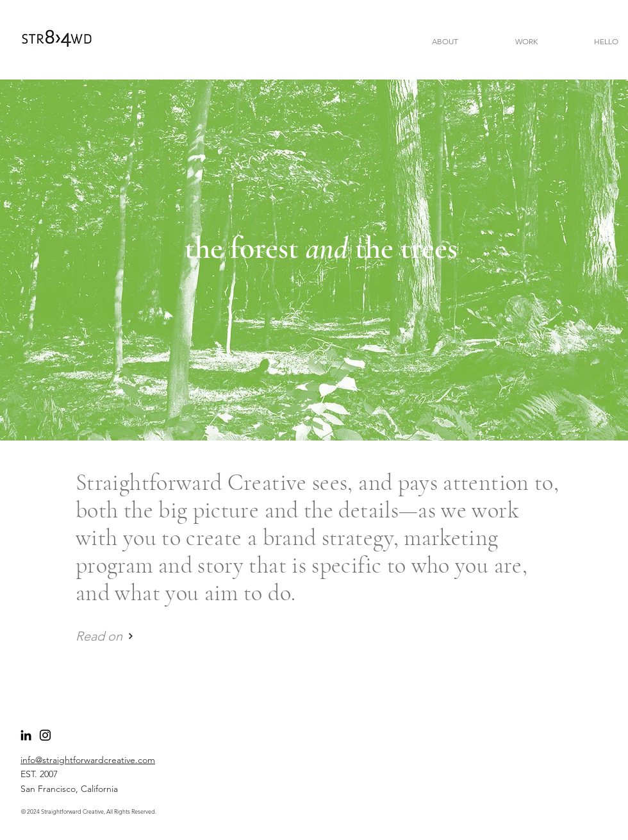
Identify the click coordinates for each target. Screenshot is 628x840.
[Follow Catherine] (45, 735)
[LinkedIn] (26, 735)
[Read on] (104, 636)
